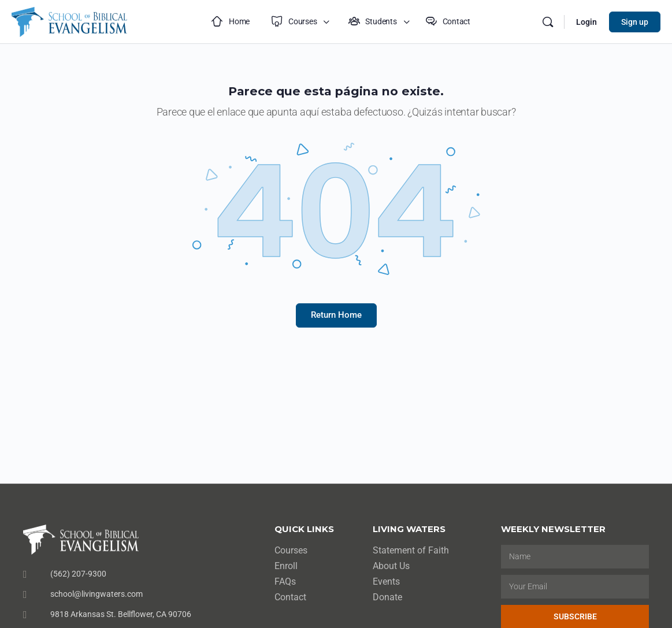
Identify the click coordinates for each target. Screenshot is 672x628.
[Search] (548, 22)
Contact (290, 597)
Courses (291, 550)
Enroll (286, 566)
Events (386, 581)
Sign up (635, 22)
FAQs (285, 581)
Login (586, 22)
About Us (391, 566)
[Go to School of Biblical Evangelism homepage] (69, 21)
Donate (387, 597)
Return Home (336, 315)
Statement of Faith (411, 550)
